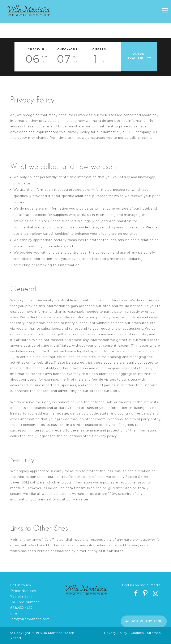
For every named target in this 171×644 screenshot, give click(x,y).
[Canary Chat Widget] (144, 621)
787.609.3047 (22, 596)
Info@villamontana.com (30, 619)
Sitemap (154, 633)
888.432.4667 (22, 608)
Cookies (137, 633)
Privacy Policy (116, 633)
